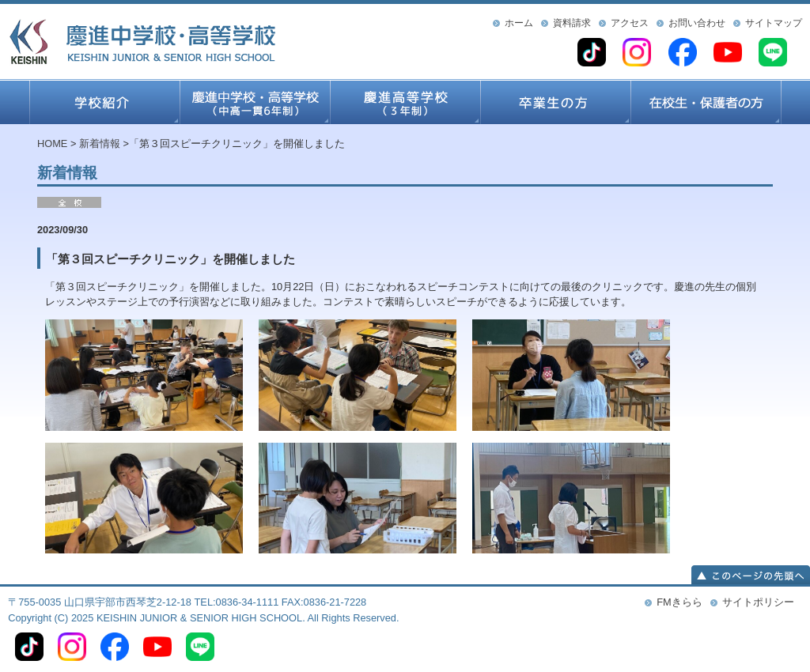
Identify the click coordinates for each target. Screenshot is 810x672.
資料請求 (572, 23)
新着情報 (100, 143)
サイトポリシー (758, 602)
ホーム (519, 23)
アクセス (630, 23)
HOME (52, 143)
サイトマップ (774, 23)
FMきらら (679, 602)
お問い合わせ (697, 23)
